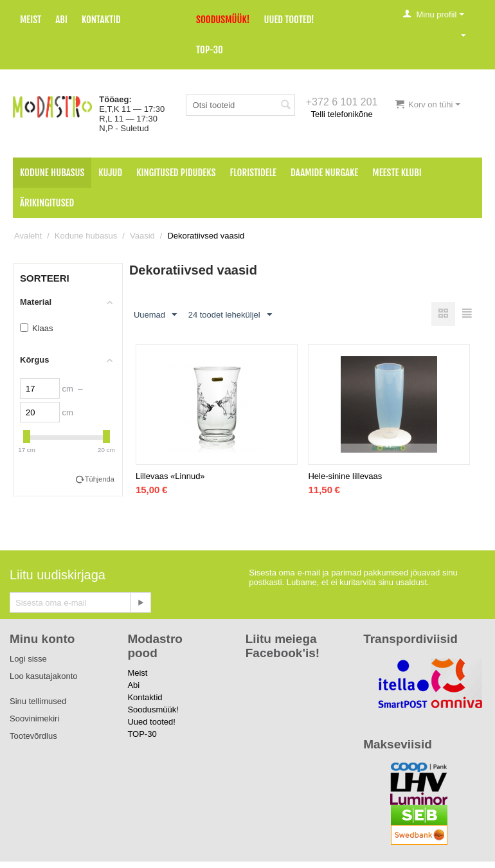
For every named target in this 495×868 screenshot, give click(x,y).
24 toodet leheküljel (230, 315)
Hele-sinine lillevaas (345, 476)
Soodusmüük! (223, 20)
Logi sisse (28, 659)
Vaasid (142, 236)
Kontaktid (101, 20)
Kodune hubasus (52, 173)
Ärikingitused (47, 203)
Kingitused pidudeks (176, 173)
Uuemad (155, 315)
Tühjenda (100, 479)
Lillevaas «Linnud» (170, 476)
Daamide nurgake (324, 173)
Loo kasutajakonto (44, 676)
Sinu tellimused (38, 701)
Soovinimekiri (34, 719)
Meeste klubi (397, 173)
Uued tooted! (289, 20)
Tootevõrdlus (33, 736)
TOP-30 (210, 50)
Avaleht (28, 236)
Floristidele (254, 173)
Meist (31, 20)
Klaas (37, 328)
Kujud (110, 173)
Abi (61, 20)
